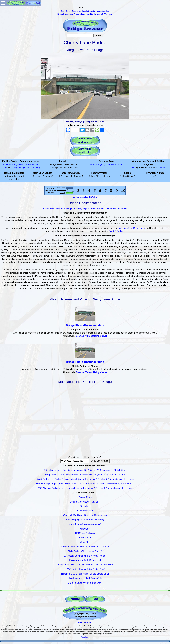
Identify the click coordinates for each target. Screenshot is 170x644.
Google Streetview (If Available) (85, 502)
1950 (133, 168)
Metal (92, 164)
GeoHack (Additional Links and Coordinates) (85, 515)
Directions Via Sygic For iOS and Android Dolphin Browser (85, 565)
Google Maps (85, 497)
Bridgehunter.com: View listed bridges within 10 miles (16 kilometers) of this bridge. (85, 475)
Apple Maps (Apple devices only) (85, 524)
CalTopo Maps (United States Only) (85, 583)
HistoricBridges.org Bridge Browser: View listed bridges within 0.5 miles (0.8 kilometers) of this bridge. (85, 479)
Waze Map (85, 542)
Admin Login (85, 637)
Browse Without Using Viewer (92, 336)
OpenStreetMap (85, 511)
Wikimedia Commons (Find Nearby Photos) (85, 556)
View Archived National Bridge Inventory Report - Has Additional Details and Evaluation (85, 209)
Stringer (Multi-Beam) (106, 164)
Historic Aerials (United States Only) (85, 578)
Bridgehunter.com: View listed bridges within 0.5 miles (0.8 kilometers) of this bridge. (85, 470)
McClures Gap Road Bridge (132, 228)
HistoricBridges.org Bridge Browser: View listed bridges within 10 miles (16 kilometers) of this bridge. (85, 484)
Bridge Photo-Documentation (85, 325)
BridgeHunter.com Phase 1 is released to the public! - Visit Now (85, 14)
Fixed (120, 164)
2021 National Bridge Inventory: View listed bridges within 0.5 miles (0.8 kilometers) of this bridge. (85, 488)
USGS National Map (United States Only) (85, 569)
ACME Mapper (85, 538)
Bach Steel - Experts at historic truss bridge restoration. (85, 11)
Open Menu (3, 3)
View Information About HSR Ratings (85, 197)
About (80, 622)
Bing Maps (85, 506)
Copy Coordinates (100, 461)
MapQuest (85, 529)
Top (95, 599)
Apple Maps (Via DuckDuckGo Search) (85, 520)
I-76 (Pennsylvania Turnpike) (26, 168)
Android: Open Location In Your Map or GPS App (85, 547)
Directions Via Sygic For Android (85, 560)
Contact (89, 622)
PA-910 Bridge (116, 231)
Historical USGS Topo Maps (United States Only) (85, 574)
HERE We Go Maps (85, 533)
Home (75, 599)
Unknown (163, 168)
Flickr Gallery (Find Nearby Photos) (85, 551)
